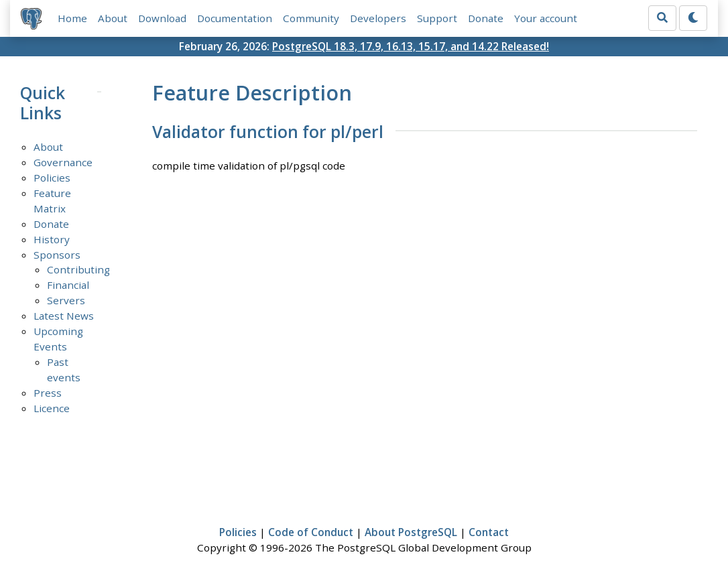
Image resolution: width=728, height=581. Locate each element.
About (113, 18)
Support (437, 18)
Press (48, 393)
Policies (52, 178)
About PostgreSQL (411, 532)
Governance (63, 162)
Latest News (64, 316)
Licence (52, 408)
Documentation (235, 18)
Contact (489, 532)
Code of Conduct (311, 532)
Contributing (78, 269)
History (52, 239)
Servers (66, 300)
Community (311, 18)
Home (72, 18)
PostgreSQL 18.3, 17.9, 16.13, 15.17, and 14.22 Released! (411, 46)
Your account (546, 18)
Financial (68, 285)
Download (162, 18)
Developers (378, 18)
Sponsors (57, 255)
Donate (486, 18)
